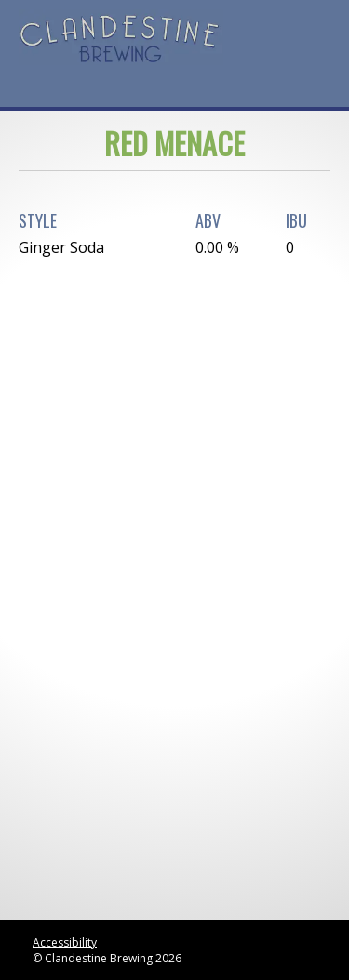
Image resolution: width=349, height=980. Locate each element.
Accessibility (65, 942)
